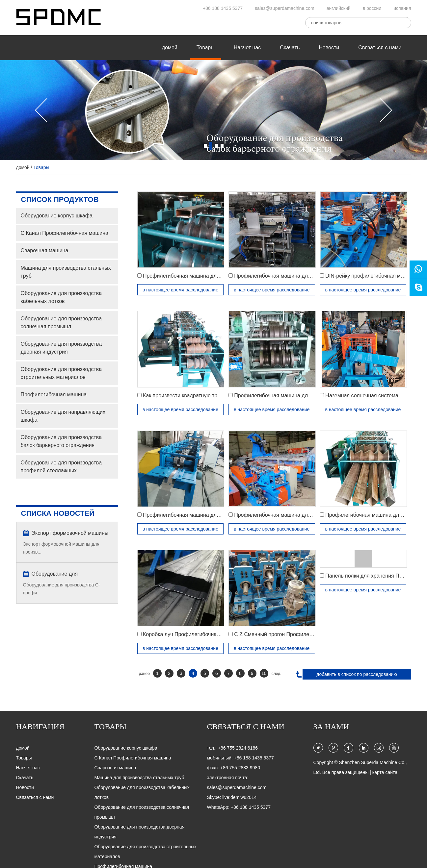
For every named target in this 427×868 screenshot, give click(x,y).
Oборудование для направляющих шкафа (63, 416)
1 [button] (205, 146)
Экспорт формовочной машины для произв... (61, 548)
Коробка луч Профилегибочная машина (192, 634)
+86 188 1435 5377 (223, 8)
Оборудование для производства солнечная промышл (61, 322)
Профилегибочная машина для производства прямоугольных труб (224, 276)
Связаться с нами (380, 48)
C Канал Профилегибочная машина (65, 233)
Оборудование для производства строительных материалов (61, 373)
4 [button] (222, 146)
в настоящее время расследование (180, 290)
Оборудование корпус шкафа (57, 216)
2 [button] (211, 146)
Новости (329, 48)
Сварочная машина (45, 250)
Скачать (290, 48)
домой (170, 48)
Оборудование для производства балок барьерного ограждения (61, 441)
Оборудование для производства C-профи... (62, 589)
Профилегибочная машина (54, 395)
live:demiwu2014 (239, 797)
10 (264, 673)
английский (339, 8)
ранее (144, 674)
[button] (41, 110)
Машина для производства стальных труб (66, 272)
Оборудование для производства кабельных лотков (61, 297)
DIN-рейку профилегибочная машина (371, 276)
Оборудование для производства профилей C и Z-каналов (70, 574)
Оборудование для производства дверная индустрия (61, 348)
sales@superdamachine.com (285, 8)
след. (277, 674)
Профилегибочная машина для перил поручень (293, 396)
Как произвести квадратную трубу (184, 396)
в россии (372, 8)
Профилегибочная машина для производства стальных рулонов (222, 515)
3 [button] (216, 146)
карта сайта (385, 772)
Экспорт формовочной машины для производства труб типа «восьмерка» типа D (70, 534)
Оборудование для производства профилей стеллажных (61, 467)
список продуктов (60, 199)
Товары (206, 48)
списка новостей (58, 513)
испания (402, 8)
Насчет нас (247, 48)
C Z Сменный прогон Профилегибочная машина (293, 634)
